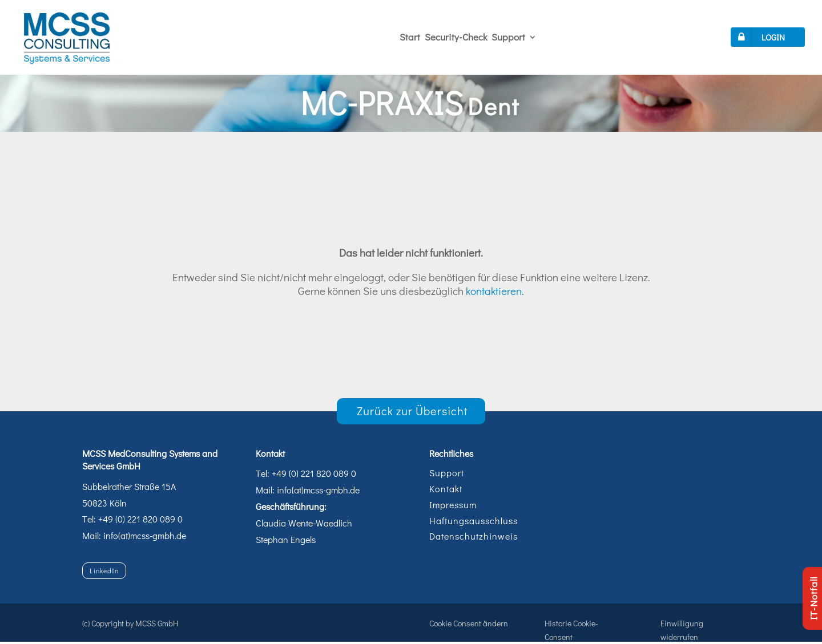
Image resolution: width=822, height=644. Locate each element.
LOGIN (759, 37)
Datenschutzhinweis (474, 536)
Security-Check (456, 37)
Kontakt (446, 489)
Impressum (453, 505)
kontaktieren (494, 291)
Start (410, 37)
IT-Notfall (813, 598)
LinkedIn (104, 570)
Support (508, 37)
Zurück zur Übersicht (412, 411)
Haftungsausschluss (474, 521)
